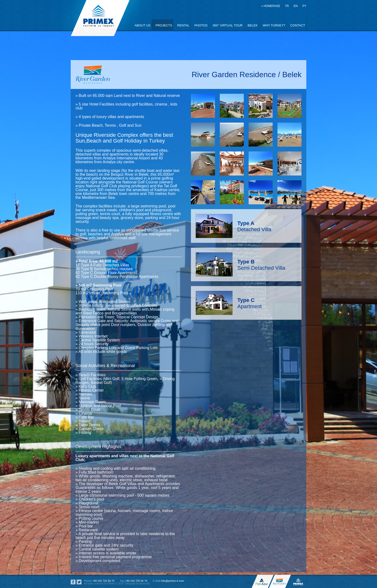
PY (304, 6)
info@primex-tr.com (173, 581)
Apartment (250, 303)
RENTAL (183, 25)
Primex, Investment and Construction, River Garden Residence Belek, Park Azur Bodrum (100, 18)
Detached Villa (254, 226)
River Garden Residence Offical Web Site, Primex (281, 581)
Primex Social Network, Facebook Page (73, 582)
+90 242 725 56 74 (136, 581)
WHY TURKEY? (274, 25)
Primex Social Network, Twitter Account (79, 582)
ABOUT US (143, 25)
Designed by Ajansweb (137, 584)
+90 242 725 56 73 (103, 581)
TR (287, 6)
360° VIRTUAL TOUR (228, 25)
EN (296, 6)
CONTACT (298, 25)
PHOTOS (201, 25)
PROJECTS (164, 25)
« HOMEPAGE (271, 6)
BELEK (253, 25)
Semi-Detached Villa (261, 265)
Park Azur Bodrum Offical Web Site (261, 581)
